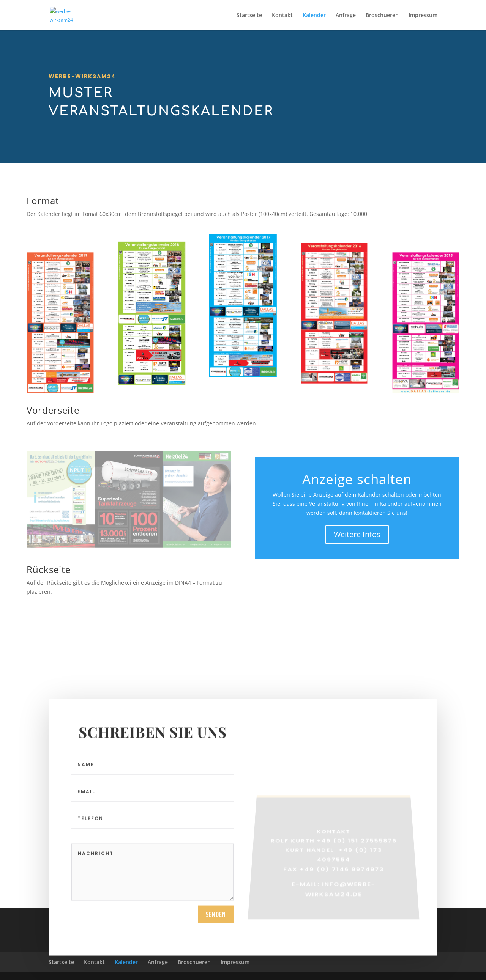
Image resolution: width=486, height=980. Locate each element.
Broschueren (382, 16)
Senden (216, 917)
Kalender (314, 16)
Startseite (249, 16)
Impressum (423, 16)
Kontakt (282, 16)
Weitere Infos (357, 534)
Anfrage (346, 16)
